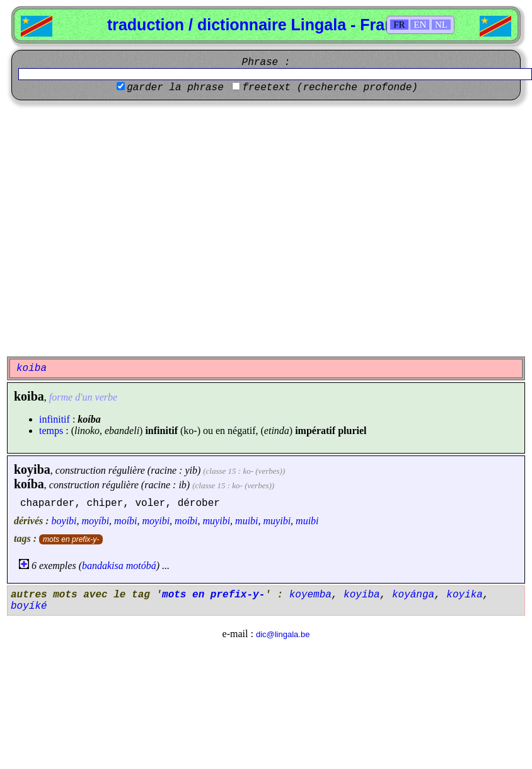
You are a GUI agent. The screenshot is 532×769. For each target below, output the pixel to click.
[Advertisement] (119, 228)
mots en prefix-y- (71, 539)
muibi (246, 521)
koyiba (32, 469)
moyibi (156, 521)
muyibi (217, 521)
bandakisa (103, 566)
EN (420, 25)
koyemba (310, 595)
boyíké (29, 606)
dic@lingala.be (283, 634)
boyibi (64, 521)
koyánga (413, 595)
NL (441, 25)
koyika (465, 595)
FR (399, 25)
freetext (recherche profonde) (330, 88)
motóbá (141, 566)
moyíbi (96, 521)
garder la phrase (175, 88)
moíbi (125, 521)
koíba (29, 484)
